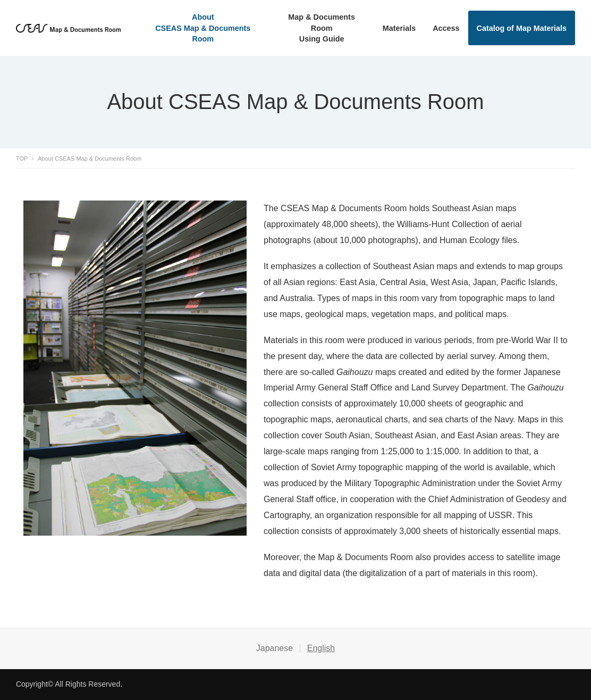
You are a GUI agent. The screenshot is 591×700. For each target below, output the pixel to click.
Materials (399, 28)
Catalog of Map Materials (522, 28)
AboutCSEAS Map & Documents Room (203, 28)
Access (446, 28)
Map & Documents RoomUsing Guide (322, 28)
